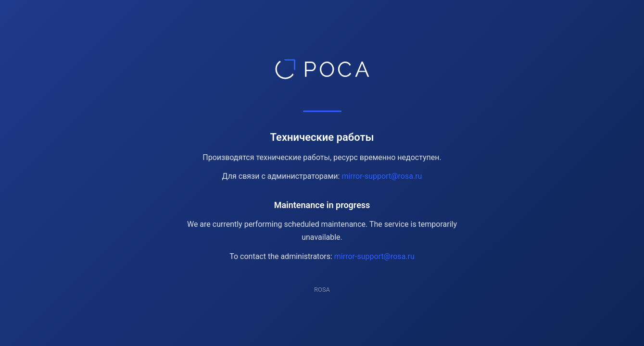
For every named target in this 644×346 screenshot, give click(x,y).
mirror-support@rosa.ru (382, 176)
